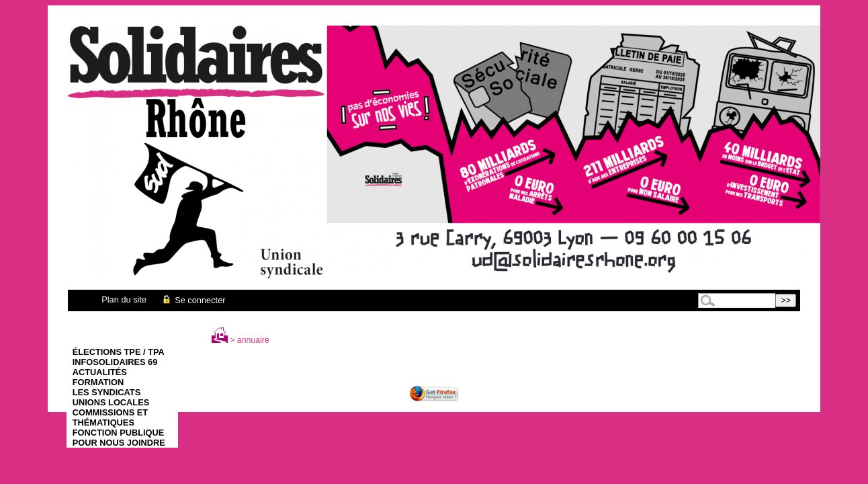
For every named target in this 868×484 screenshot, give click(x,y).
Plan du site (124, 299)
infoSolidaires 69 (115, 362)
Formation (98, 382)
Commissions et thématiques (110, 417)
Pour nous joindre (119, 443)
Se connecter (193, 300)
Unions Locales (111, 402)
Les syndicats (106, 392)
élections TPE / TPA (119, 352)
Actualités (100, 372)
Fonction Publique (119, 433)
